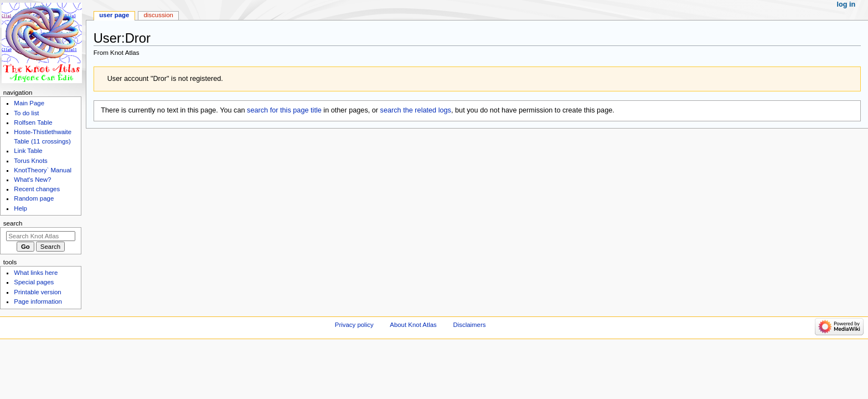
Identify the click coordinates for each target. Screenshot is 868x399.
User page (114, 15)
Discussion (158, 15)
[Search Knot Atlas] (41, 236)
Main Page (29, 103)
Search (13, 223)
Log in (846, 4)
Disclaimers (469, 325)
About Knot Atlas (413, 325)
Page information (38, 301)
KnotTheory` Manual (43, 170)
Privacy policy (354, 325)
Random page (34, 198)
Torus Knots (30, 161)
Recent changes (37, 189)
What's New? (32, 180)
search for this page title (284, 110)
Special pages (34, 282)
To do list (26, 113)
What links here (36, 273)
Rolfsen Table (33, 122)
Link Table (28, 151)
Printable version (37, 292)
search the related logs (416, 110)
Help (20, 208)
